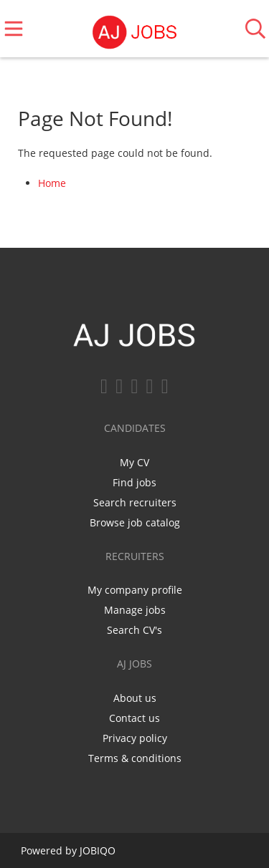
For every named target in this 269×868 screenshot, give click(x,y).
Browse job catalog (135, 522)
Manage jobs (135, 610)
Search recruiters (135, 502)
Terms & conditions (135, 758)
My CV (134, 462)
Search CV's (134, 630)
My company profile (135, 590)
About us (135, 698)
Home (52, 183)
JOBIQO (98, 850)
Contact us (134, 718)
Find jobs (134, 482)
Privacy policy (135, 738)
